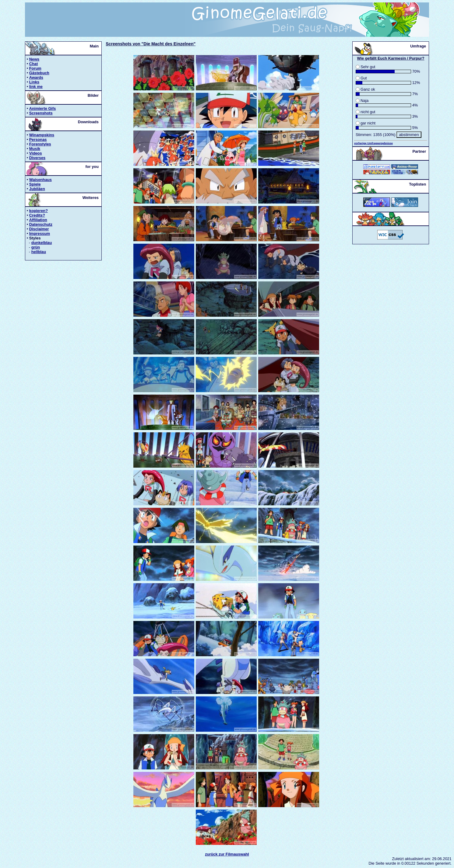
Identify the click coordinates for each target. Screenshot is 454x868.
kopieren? (39, 211)
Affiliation (38, 220)
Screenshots (41, 113)
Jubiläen (37, 189)
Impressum (40, 234)
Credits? (37, 215)
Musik (35, 149)
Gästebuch (39, 73)
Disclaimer (39, 229)
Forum (35, 68)
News (34, 59)
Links (34, 82)
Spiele (35, 184)
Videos (36, 153)
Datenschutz (41, 224)
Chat (33, 64)
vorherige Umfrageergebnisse (373, 143)
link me (36, 87)
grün (36, 247)
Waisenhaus (40, 180)
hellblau (39, 252)
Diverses (37, 158)
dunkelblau (42, 243)
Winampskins (42, 135)
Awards (36, 77)
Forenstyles (40, 144)
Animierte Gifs (42, 108)
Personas (38, 139)
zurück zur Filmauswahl (227, 854)
